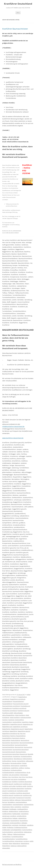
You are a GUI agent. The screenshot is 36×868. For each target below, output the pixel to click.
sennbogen (15, 825)
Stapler (4, 827)
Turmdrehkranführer (21, 839)
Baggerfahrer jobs (7, 727)
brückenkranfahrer (26, 756)
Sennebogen (23, 825)
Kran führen (29, 777)
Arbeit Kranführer (15, 717)
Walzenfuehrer (25, 843)
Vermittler (5, 843)
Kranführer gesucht (8, 795)
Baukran (23, 738)
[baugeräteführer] (7, 704)
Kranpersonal (20, 798)
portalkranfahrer (22, 816)
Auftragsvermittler (26, 717)
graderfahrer (23, 766)
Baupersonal (24, 754)
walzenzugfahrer (22, 846)
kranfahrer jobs (27, 784)
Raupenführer (24, 821)
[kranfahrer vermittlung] (19, 708)
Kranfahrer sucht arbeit (9, 786)
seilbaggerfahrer (7, 825)
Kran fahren (15, 777)
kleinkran (5, 777)
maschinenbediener (21, 802)
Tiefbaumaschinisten (19, 834)
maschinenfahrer (7, 805)
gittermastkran (15, 766)
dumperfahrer (21, 761)
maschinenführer (29, 805)
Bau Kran (23, 734)
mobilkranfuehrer (24, 811)
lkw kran (5, 802)
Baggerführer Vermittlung (10, 734)
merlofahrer (18, 807)
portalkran (13, 816)
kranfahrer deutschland (25, 782)
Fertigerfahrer (6, 766)
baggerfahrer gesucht (16, 724)
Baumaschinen (15, 743)
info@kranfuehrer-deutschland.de (13, 427)
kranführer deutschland (23, 793)
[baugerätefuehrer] (18, 701)
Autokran (5, 720)
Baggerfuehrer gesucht (18, 729)
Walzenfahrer (16, 843)
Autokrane (11, 720)
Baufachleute (6, 736)
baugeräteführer (7, 738)
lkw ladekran (11, 802)
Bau (19, 734)
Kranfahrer (15, 782)
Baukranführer (25, 740)
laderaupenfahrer (26, 800)
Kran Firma (22, 777)
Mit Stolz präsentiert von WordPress (12, 865)
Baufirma (13, 736)
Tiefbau (4, 834)
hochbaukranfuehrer (8, 772)
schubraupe (6, 823)
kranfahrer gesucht (8, 784)
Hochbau (27, 768)
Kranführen (6, 793)
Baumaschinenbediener (26, 743)
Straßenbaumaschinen (21, 827)
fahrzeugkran (6, 763)
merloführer (25, 807)
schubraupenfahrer (15, 823)
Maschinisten (6, 807)
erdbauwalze (29, 761)
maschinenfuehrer (18, 805)
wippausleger (6, 848)
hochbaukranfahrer (16, 770)
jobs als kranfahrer (14, 775)
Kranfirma (30, 786)
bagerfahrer (25, 722)
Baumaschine (6, 743)
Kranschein (28, 798)
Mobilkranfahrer (13, 811)
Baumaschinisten (21, 752)
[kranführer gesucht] (23, 711)
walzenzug (14, 846)
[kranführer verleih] (8, 713)
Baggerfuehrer (6, 729)
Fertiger (24, 763)
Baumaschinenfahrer (8, 745)
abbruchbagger (18, 713)
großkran (21, 768)
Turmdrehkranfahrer (17, 837)
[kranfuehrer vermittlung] (10, 711)
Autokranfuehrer (7, 722)
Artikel (29, 695)
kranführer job (18, 795)
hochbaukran (6, 770)
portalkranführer (7, 818)
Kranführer (13, 793)
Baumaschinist (19, 747)
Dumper (14, 761)
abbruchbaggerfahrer (8, 715)
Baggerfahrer (6, 724)
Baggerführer (13, 731)
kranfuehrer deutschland (17, 788)
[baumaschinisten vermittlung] (11, 706)
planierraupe (6, 816)
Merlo (12, 807)
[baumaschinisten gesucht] (21, 704)
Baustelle (30, 754)
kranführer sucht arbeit (9, 798)
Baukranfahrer (6, 740)
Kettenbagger (24, 775)
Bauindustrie (16, 738)
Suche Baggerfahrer (16, 830)
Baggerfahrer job (28, 724)
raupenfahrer (6, 821)
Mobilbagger (13, 809)
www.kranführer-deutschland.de (13, 438)
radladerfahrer (22, 818)
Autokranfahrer (19, 720)
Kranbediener (22, 779)
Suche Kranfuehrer (8, 832)
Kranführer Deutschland (18, 4)
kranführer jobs (27, 795)
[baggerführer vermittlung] (18, 699)
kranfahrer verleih (21, 786)
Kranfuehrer (6, 788)
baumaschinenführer (8, 747)
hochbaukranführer (20, 772)
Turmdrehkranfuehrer (9, 839)
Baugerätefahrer (21, 736)
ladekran (12, 800)
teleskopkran (28, 832)
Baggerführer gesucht (24, 731)
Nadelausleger (16, 814)
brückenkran (17, 756)
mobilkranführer (7, 814)
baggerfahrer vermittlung (20, 727)
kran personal (6, 779)
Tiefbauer (10, 834)
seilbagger (24, 823)
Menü (18, 13)
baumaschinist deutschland (21, 750)
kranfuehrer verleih (22, 791)
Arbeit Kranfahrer (20, 715)
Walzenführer (6, 846)
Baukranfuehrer (16, 740)
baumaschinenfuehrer (21, 745)
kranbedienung (7, 782)
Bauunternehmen (7, 756)
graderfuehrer (6, 768)
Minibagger (6, 809)
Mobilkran (5, 811)
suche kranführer (18, 832)
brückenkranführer (8, 759)
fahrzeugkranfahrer (16, 763)
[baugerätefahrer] (7, 701)
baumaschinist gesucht (9, 752)
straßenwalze (6, 830)
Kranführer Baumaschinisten (15, 29)
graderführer (14, 768)
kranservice (6, 800)
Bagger (31, 722)
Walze (10, 843)
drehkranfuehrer (27, 759)
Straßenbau (10, 827)
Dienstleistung (18, 759)
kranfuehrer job (12, 791)
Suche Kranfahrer (27, 830)
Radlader (15, 818)
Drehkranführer (7, 761)
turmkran (26, 841)
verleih (31, 841)
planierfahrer (25, 814)
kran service (14, 779)
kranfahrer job (18, 784)
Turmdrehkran (6, 837)
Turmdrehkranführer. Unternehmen (13, 841)
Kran (10, 777)
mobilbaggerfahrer (22, 809)
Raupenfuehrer (15, 821)
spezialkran (30, 825)
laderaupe (18, 800)
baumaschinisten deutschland (11, 754)
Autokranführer (17, 722)
